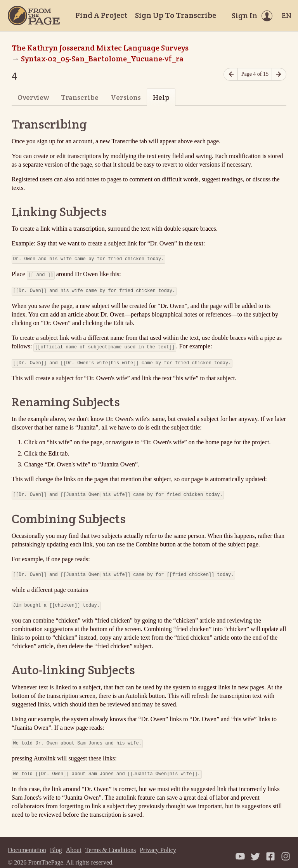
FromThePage (46, 855)
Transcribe (80, 97)
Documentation (27, 842)
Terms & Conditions (111, 842)
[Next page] (279, 74)
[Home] (34, 16)
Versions (126, 97)
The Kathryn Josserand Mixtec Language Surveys (100, 48)
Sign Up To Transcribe (176, 15)
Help (161, 97)
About (74, 842)
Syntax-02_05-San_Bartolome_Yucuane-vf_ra (102, 59)
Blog (56, 842)
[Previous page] (231, 74)
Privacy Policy (158, 842)
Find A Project (101, 15)
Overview (33, 97)
